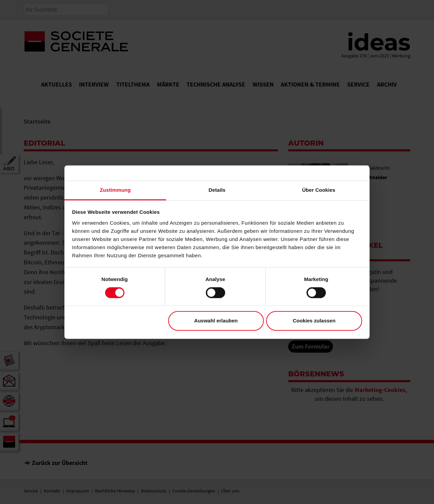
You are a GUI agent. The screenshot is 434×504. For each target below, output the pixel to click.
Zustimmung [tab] (115, 190)
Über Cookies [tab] (319, 190)
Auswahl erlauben (216, 321)
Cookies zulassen (314, 321)
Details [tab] (217, 190)
